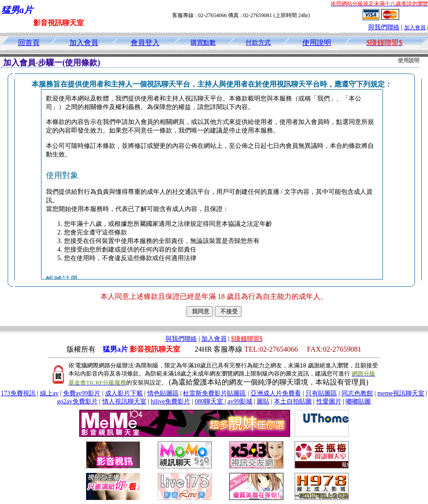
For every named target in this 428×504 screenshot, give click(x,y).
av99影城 (240, 401)
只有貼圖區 (321, 393)
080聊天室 (210, 401)
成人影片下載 (124, 393)
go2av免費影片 (77, 401)
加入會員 (415, 27)
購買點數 (203, 43)
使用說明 (317, 43)
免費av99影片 (82, 393)
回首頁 (29, 43)
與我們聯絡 (384, 27)
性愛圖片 (329, 401)
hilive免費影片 (170, 401)
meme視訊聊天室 (401, 393)
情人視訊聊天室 (124, 401)
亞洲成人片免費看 (276, 393)
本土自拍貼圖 (293, 401)
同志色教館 (357, 393)
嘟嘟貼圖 (358, 401)
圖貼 (263, 401)
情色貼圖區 (163, 393)
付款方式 (258, 43)
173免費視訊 (18, 393)
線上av (49, 393)
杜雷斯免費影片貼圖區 (214, 393)
